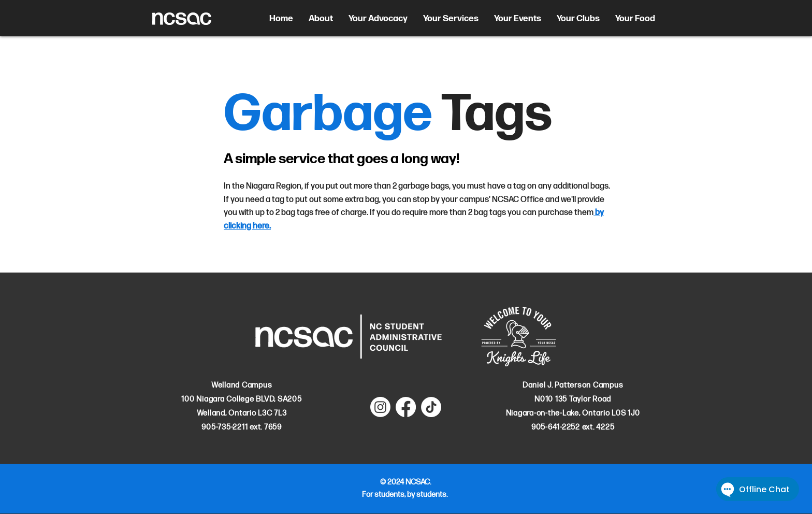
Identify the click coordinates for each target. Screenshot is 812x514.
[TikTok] (431, 407)
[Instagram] (380, 407)
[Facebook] (406, 407)
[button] (321, 19)
